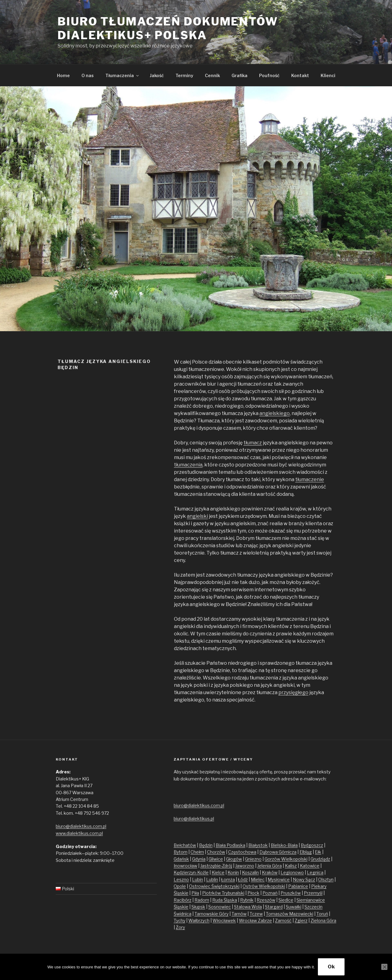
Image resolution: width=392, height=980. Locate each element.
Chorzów (216, 852)
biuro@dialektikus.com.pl (81, 826)
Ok (331, 967)
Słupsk (198, 907)
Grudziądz (320, 859)
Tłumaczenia (123, 75)
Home (63, 75)
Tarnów (239, 914)
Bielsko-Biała (284, 845)
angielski (197, 516)
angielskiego (275, 413)
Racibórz (183, 900)
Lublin (212, 879)
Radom (202, 900)
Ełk (318, 852)
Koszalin (250, 872)
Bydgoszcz (312, 845)
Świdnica (183, 914)
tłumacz (253, 443)
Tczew (256, 914)
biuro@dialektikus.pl (194, 819)
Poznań (270, 893)
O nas (88, 75)
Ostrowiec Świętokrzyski (214, 886)
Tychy (179, 920)
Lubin (198, 879)
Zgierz (301, 920)
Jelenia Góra (269, 866)
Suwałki (294, 907)
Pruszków (291, 893)
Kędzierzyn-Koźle (191, 872)
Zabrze (265, 920)
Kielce (218, 872)
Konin (233, 872)
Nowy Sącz (304, 879)
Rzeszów (266, 900)
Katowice (310, 866)
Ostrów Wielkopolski (264, 886)
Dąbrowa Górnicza (278, 852)
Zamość (283, 920)
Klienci (328, 75)
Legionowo (292, 872)
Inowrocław (185, 866)
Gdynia (199, 859)
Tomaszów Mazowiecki (290, 914)
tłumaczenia (188, 465)
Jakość (157, 75)
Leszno (181, 879)
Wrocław (248, 920)
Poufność (269, 75)
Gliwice (216, 859)
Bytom (181, 852)
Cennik (212, 75)
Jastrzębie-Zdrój (216, 866)
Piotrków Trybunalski (223, 893)
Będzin (206, 845)
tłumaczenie (310, 479)
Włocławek (224, 920)
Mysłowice (279, 879)
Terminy (184, 75)
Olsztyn (326, 879)
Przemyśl (313, 893)
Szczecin (313, 907)
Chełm (197, 852)
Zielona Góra (323, 920)
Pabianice (298, 886)
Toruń (322, 914)
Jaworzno (245, 866)
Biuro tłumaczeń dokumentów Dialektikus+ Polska (168, 28)
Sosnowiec (220, 907)
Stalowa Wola (248, 907)
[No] (384, 967)
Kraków (270, 872)
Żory (180, 927)
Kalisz (291, 866)
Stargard (274, 907)
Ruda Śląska (225, 900)
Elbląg (306, 852)
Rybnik (247, 900)
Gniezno (253, 859)
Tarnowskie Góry (211, 914)
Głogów (234, 859)
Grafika (239, 75)
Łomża (228, 879)
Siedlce (286, 900)
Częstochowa (242, 852)
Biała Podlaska (230, 845)
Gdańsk (181, 859)
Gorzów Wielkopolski (286, 859)
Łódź (243, 879)
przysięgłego (293, 692)
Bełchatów (185, 845)
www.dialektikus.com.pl (79, 833)
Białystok (258, 845)
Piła (195, 893)
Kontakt (300, 75)
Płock (253, 893)
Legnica (315, 872)
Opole (180, 886)
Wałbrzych (199, 920)
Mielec (258, 879)
